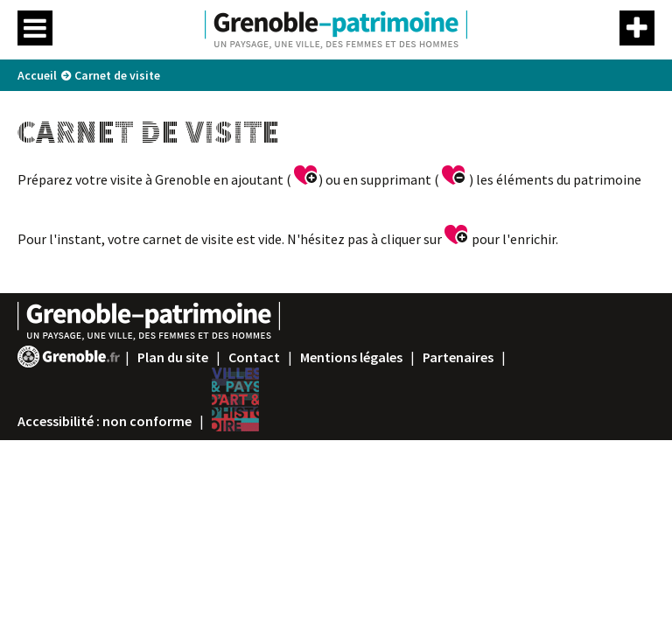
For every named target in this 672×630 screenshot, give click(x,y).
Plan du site (173, 357)
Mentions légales (351, 357)
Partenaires (458, 357)
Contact (254, 357)
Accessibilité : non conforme (105, 421)
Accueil (37, 75)
